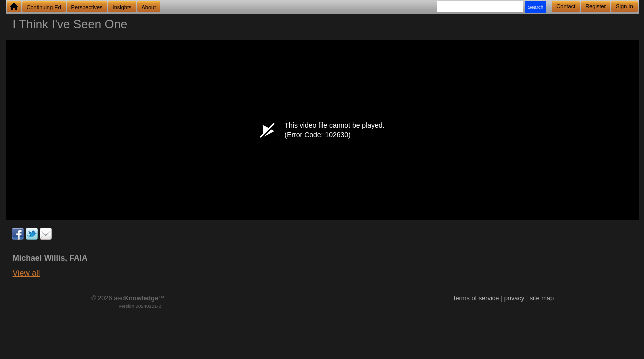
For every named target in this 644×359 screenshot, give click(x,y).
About (149, 7)
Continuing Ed (44, 7)
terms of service (476, 298)
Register (595, 6)
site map (542, 298)
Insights (122, 7)
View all (27, 273)
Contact (566, 6)
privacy (515, 298)
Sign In (624, 6)
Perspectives (87, 7)
